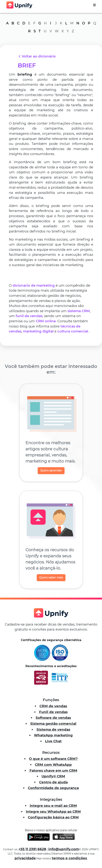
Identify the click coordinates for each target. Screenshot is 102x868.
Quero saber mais (51, 577)
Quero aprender (51, 470)
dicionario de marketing (34, 285)
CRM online (46, 321)
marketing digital (38, 331)
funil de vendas (29, 316)
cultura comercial (73, 331)
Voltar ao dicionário (37, 56)
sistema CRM (79, 311)
